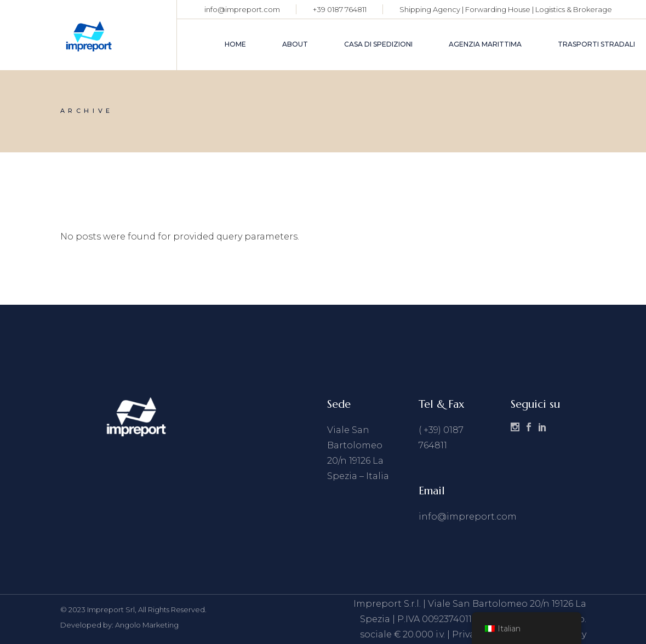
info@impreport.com (242, 9)
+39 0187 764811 (340, 9)
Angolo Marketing (147, 625)
